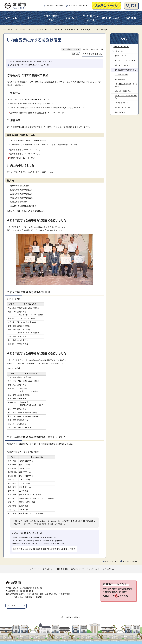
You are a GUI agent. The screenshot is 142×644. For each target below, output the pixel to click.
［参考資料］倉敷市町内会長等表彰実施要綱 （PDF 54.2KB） (37, 113)
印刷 (74, 54)
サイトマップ (35, 569)
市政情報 (131, 18)
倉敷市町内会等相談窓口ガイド (125, 65)
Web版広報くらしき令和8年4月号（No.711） (30, 65)
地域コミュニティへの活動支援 (125, 61)
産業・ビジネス (111, 18)
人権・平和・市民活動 (43, 30)
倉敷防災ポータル (106, 6)
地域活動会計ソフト (121, 112)
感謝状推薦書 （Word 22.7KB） (25, 150)
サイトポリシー (48, 569)
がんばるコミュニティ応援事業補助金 (126, 97)
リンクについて (93, 569)
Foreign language (55, 6)
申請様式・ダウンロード (122, 108)
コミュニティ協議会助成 (123, 91)
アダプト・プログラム (122, 103)
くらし (31, 18)
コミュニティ (59, 30)
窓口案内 (12, 606)
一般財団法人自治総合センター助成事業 (126, 85)
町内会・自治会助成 (121, 75)
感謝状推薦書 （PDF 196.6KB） (25, 154)
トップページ (20, 30)
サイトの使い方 (109, 569)
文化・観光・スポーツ (91, 18)
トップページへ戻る (131, 561)
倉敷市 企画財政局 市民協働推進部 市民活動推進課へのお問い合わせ (46, 549)
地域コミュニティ (73, 30)
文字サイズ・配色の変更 (78, 6)
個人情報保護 (63, 569)
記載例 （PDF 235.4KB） (22, 158)
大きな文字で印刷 (90, 54)
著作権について (78, 569)
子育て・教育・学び (51, 18)
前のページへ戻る (111, 561)
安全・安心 (11, 18)
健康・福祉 (71, 18)
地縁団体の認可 (120, 79)
